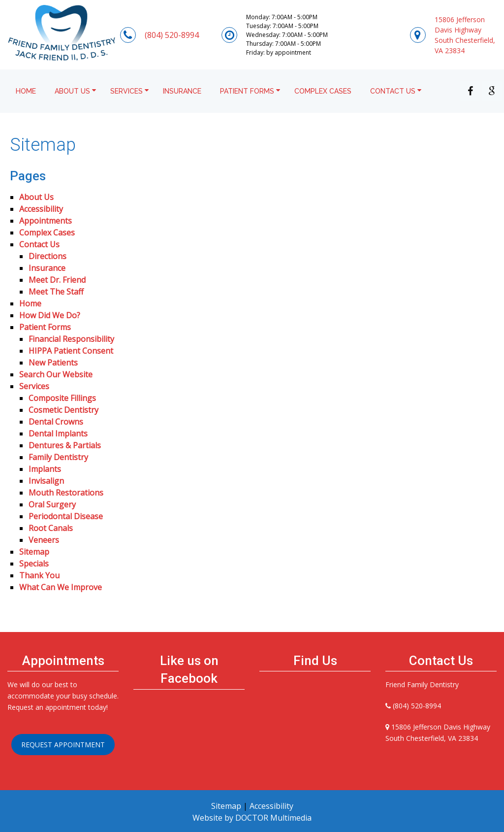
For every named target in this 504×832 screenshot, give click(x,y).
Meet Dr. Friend (57, 280)
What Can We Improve (61, 587)
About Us (72, 91)
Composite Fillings (62, 398)
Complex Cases (323, 91)
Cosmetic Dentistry (63, 410)
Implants (45, 469)
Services (126, 91)
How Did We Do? (50, 315)
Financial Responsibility (71, 339)
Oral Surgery (52, 504)
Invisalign (46, 481)
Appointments (46, 221)
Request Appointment (63, 745)
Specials (34, 564)
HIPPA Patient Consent (71, 351)
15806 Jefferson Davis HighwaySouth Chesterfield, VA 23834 (465, 35)
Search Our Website (56, 374)
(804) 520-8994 (172, 35)
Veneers (44, 540)
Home (26, 91)
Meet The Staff (56, 292)
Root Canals (51, 528)
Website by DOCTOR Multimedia (252, 818)
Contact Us (393, 91)
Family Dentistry (58, 457)
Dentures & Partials (65, 445)
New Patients (53, 363)
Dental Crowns (56, 422)
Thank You (39, 575)
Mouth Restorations (66, 493)
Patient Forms (247, 91)
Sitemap (34, 552)
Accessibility (41, 209)
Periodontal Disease (66, 516)
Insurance (182, 91)
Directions (47, 256)
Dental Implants (58, 433)
